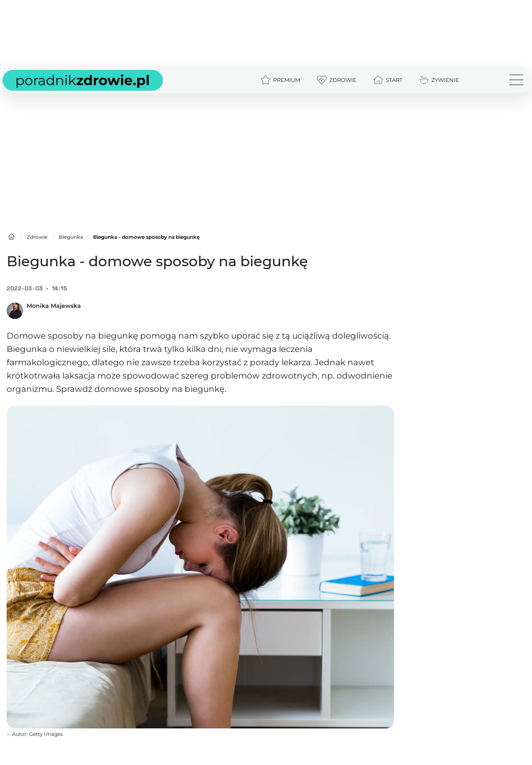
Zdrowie (37, 237)
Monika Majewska (54, 306)
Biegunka (71, 237)
